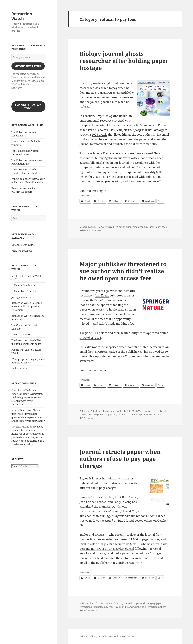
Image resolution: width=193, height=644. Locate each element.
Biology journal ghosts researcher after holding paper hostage (124, 61)
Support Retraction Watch (28, 106)
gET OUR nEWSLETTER (28, 66)
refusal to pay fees (156, 227)
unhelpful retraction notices (151, 607)
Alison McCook (113, 411)
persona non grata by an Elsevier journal (107, 549)
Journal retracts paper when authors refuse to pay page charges (120, 459)
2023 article (99, 135)
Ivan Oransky (116, 603)
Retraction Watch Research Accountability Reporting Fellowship (27, 306)
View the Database (22, 251)
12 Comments (90, 418)
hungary (151, 603)
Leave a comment (92, 230)
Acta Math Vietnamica (139, 411)
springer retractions (150, 415)
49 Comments (90, 610)
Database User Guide (23, 245)
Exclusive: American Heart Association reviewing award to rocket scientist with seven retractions (27, 397)
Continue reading (93, 191)
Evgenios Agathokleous (112, 116)
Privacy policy (87, 637)
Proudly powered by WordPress (116, 637)
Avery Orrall (107, 227)
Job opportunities (21, 297)
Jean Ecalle (102, 295)
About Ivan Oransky (25, 291)
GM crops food (136, 603)
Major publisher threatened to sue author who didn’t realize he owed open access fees (123, 271)
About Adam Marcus (25, 285)
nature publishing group (103, 415)
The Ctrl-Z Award (21, 335)
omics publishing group (132, 227)
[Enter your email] (28, 57)
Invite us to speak (21, 368)
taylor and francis (124, 607)
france (155, 411)
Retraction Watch (22, 16)
